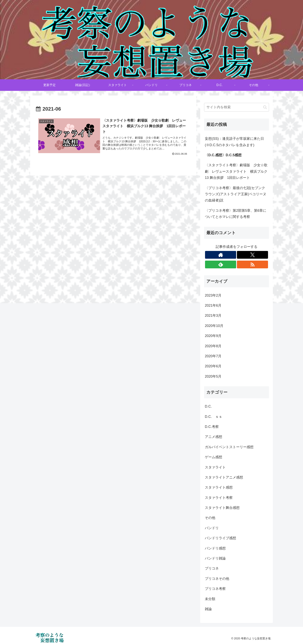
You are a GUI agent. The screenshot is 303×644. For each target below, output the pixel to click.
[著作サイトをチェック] (221, 255)
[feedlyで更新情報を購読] (221, 264)
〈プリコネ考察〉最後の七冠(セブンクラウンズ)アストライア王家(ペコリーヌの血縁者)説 (236, 194)
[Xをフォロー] (252, 255)
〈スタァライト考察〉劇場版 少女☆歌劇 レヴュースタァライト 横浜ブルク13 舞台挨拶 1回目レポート (236, 171)
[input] (237, 107)
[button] (265, 107)
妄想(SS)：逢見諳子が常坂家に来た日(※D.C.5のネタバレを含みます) (234, 142)
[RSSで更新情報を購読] (252, 264)
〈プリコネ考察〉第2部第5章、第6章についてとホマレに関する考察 (236, 214)
